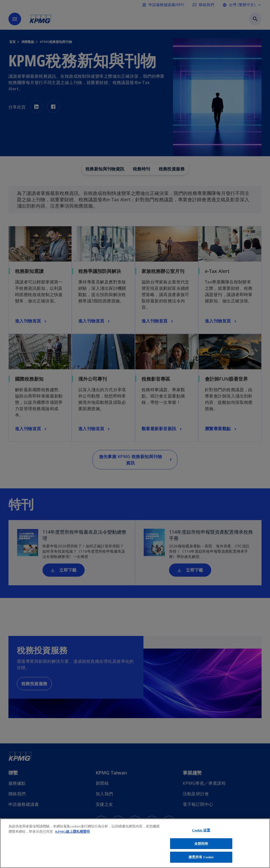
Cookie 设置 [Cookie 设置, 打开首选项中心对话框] (201, 830)
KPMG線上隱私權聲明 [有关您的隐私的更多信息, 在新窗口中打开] (72, 832)
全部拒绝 (201, 844)
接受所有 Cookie (201, 857)
